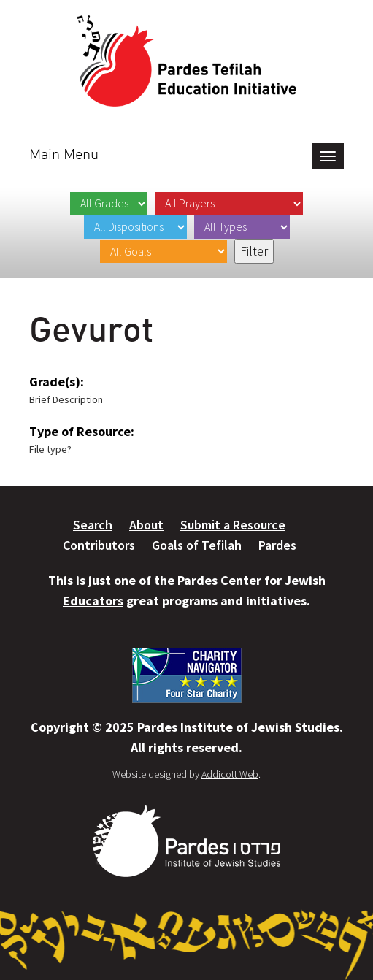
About (146, 525)
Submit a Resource (233, 525)
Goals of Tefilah (197, 545)
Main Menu (64, 154)
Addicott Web (230, 774)
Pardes (277, 545)
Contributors (99, 545)
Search (93, 525)
